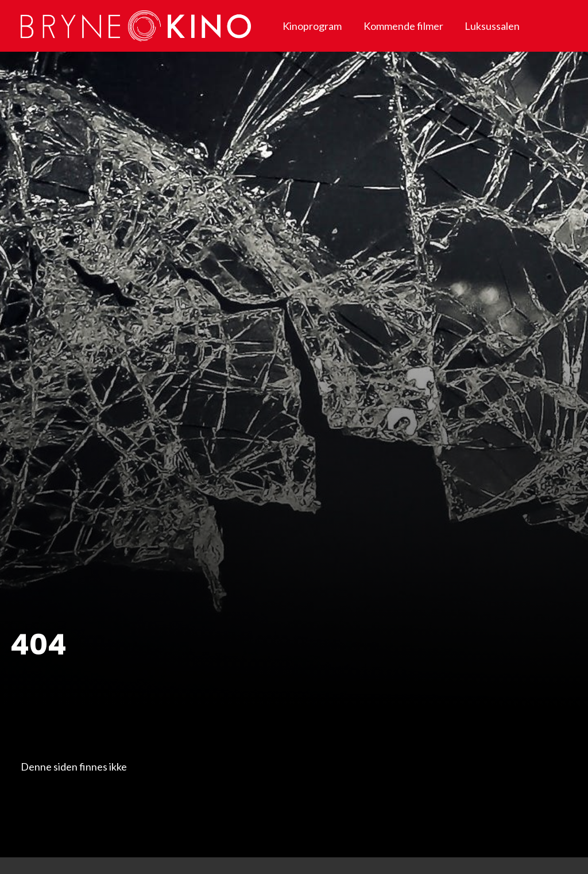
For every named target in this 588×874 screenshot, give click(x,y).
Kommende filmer (403, 26)
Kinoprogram (312, 26)
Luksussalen (492, 26)
